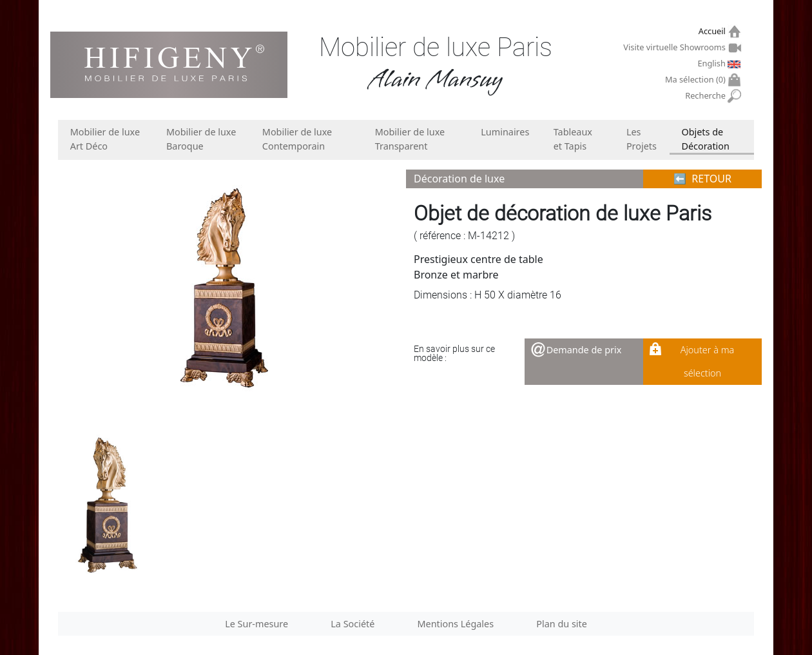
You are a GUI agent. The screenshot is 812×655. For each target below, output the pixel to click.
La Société (353, 624)
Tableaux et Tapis (573, 139)
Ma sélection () (697, 80)
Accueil (714, 31)
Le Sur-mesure (256, 624)
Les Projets (642, 139)
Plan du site (562, 624)
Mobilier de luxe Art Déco (105, 139)
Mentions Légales (456, 624)
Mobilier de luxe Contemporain (297, 139)
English (713, 63)
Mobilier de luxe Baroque (201, 139)
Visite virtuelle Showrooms (676, 47)
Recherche (707, 96)
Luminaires (505, 132)
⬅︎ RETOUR (702, 179)
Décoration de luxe (459, 179)
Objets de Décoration (705, 139)
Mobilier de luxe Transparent (410, 139)
